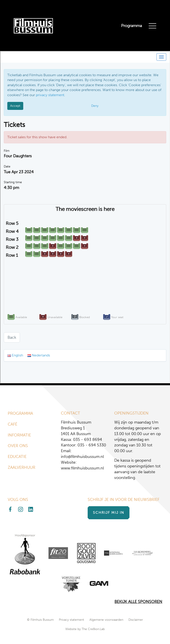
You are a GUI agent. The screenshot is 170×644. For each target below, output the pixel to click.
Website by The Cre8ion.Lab (85, 629)
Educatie (17, 457)
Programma (131, 26)
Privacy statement (71, 620)
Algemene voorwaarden (106, 620)
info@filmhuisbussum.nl (82, 457)
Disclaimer (136, 620)
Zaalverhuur (21, 467)
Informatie (19, 435)
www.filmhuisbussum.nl (82, 468)
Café (13, 424)
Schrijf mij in (109, 513)
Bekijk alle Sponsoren (138, 602)
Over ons (18, 446)
